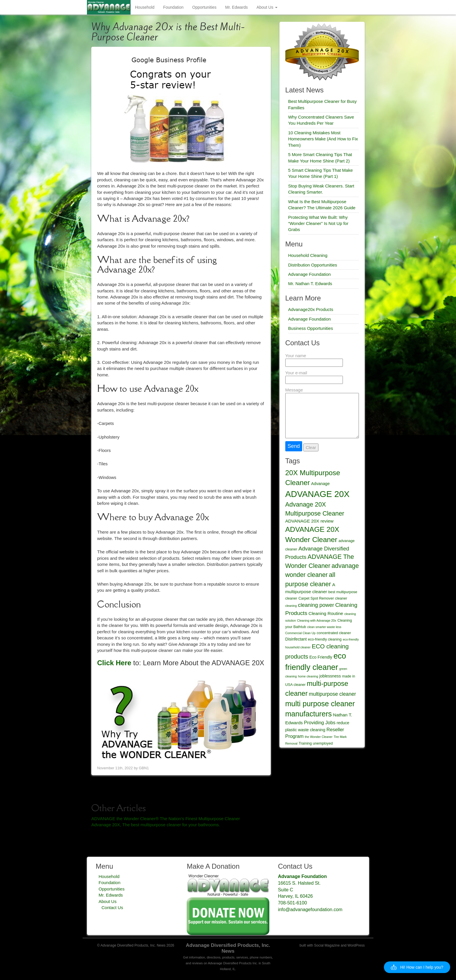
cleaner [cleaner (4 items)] (341, 598)
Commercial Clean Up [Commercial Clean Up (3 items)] (300, 633)
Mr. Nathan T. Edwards (310, 284)
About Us (267, 7)
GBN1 (144, 768)
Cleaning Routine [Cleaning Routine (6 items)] (326, 613)
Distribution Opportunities (313, 265)
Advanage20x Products (311, 309)
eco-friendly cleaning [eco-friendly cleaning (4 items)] (325, 639)
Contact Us (112, 907)
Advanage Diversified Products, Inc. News (228, 948)
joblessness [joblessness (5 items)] (330, 676)
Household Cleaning (308, 255)
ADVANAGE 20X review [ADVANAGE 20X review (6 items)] (309, 521)
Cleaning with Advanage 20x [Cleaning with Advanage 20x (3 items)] (317, 620)
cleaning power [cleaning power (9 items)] (316, 605)
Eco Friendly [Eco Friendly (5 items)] (321, 657)
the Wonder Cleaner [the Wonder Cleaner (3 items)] (319, 737)
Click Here (114, 663)
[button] (417, 967)
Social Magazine (327, 945)
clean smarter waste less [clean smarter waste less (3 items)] (324, 627)
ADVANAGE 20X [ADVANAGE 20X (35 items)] (317, 494)
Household (145, 7)
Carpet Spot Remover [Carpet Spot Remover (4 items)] (316, 598)
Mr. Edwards (236, 7)
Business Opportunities (311, 328)
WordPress (356, 945)
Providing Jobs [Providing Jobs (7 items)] (320, 723)
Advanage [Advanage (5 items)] (320, 484)
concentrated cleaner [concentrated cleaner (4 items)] (334, 633)
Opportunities (204, 7)
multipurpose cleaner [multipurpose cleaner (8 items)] (332, 694)
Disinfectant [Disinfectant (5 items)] (296, 639)
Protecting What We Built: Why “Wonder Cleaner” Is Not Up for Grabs (318, 223)
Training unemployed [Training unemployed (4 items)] (316, 743)
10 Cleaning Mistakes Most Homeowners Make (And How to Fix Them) (323, 139)
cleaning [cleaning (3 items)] (291, 606)
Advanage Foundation (310, 274)
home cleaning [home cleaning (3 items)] (308, 676)
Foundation (173, 7)
